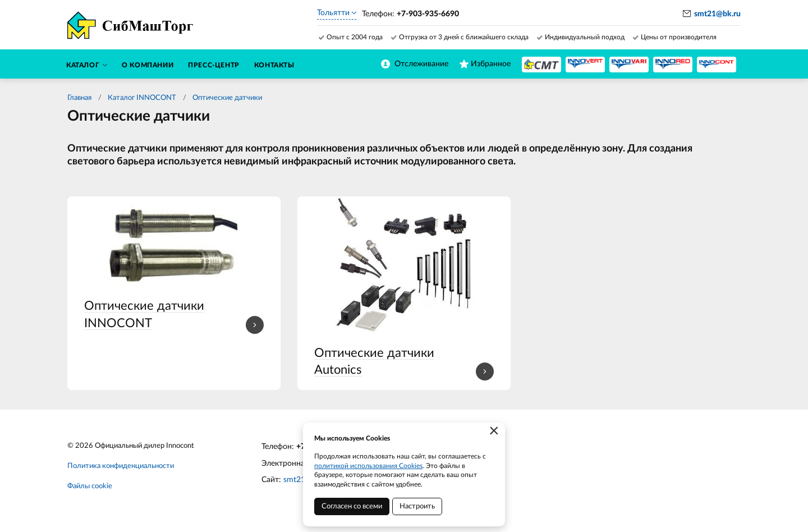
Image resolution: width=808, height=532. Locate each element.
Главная (79, 98)
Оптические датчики (227, 98)
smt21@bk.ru (717, 14)
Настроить (417, 506)
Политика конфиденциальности (121, 466)
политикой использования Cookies (368, 466)
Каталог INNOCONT (142, 98)
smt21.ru (299, 480)
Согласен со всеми (352, 506)
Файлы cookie (90, 486)
